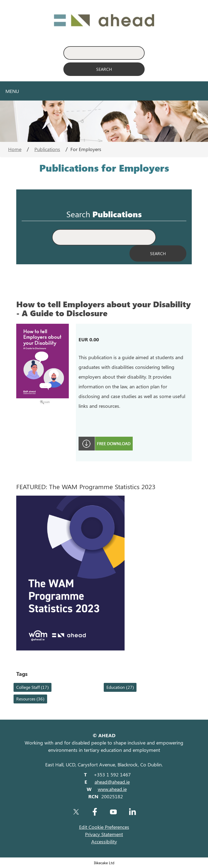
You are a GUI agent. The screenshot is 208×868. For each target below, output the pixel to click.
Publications (47, 149)
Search (78, 214)
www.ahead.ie (112, 789)
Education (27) (120, 687)
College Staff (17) (32, 687)
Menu (12, 91)
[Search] (104, 69)
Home (15, 149)
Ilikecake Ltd (104, 863)
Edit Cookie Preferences (104, 827)
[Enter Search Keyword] (104, 53)
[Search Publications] (158, 253)
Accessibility (104, 842)
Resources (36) (30, 699)
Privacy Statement (104, 834)
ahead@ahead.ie (112, 782)
